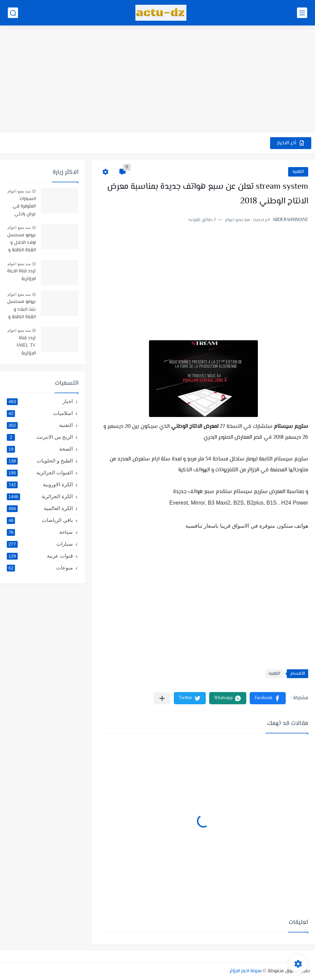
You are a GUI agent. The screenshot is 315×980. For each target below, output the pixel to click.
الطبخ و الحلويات (40, 461)
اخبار (40, 401)
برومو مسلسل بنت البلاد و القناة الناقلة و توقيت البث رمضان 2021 (21, 310)
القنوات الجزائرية (40, 473)
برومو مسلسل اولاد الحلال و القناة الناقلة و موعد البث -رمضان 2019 (21, 243)
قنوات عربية (40, 556)
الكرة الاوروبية (40, 485)
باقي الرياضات (40, 520)
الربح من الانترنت (40, 437)
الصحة (40, 449)
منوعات (40, 568)
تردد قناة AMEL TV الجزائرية (26, 346)
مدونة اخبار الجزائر (246, 971)
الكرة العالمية (40, 508)
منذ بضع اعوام (19, 191)
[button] (268, 698)
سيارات (40, 544)
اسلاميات (40, 413)
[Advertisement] (157, 80)
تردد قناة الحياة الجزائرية (21, 275)
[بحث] (13, 13)
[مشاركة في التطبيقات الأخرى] (162, 698)
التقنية (298, 172)
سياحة (40, 532)
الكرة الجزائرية (40, 496)
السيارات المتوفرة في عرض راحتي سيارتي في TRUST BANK (22, 207)
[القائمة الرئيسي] (302, 13)
